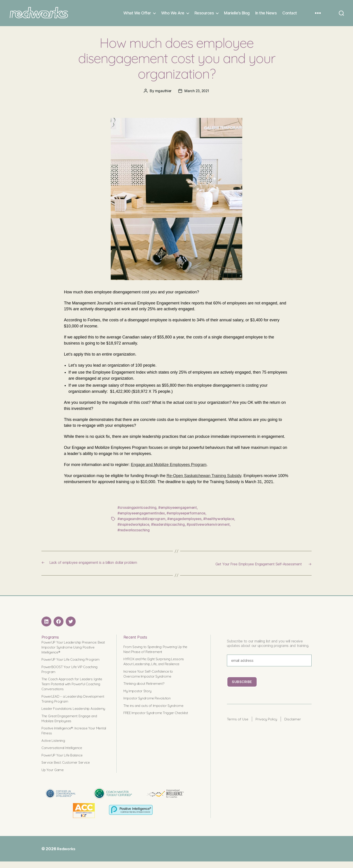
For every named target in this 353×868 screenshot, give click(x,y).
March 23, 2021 (197, 94)
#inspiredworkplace (134, 527)
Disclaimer (298, 721)
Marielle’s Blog (237, 15)
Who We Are (173, 15)
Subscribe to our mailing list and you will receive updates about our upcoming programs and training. (268, 645)
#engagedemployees (187, 522)
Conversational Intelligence (64, 754)
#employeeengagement (179, 511)
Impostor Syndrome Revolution (149, 705)
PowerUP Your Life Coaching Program (73, 661)
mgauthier (163, 94)
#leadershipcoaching (170, 527)
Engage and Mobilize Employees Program (169, 468)
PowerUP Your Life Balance (64, 762)
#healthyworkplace (222, 522)
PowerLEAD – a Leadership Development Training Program (68, 700)
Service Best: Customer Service (68, 769)
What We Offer (137, 15)
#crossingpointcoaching (137, 511)
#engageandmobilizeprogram (142, 522)
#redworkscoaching (134, 532)
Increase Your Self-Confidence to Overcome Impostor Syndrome (150, 680)
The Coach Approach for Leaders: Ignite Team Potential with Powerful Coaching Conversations (71, 686)
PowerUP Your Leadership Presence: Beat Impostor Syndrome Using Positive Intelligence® (72, 649)
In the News (266, 15)
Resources (204, 15)
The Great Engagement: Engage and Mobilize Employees (72, 725)
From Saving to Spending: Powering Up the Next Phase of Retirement (156, 651)
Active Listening (54, 747)
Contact (290, 15)
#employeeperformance (189, 516)
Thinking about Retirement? (146, 690)
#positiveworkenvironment (211, 527)
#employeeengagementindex (142, 516)
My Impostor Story (139, 697)
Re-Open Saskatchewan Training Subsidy (204, 479)
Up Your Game (54, 776)
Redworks (67, 855)
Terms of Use (239, 721)
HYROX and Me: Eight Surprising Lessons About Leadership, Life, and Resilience (153, 666)
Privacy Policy (270, 721)
